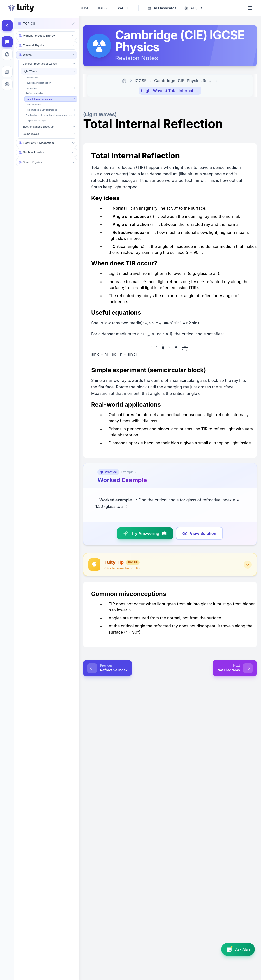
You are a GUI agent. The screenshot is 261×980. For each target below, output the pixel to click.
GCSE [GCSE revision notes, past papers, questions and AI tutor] (84, 8)
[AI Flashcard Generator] (162, 8)
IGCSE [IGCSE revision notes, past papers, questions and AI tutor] (103, 8)
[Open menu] (250, 8)
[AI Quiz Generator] (193, 8)
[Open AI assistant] (238, 949)
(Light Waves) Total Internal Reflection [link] (171, 91)
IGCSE (141, 81)
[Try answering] (145, 533)
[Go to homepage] (21, 8)
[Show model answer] (199, 533)
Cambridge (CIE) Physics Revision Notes (184, 81)
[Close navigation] (73, 24)
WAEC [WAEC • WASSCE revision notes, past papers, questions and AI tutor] (123, 8)
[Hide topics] (7, 26)
